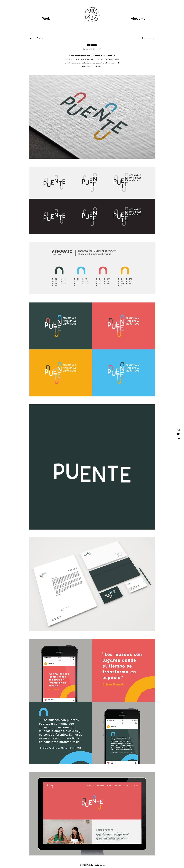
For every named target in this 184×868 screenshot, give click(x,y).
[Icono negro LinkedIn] (179, 438)
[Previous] (41, 38)
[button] (179, 9)
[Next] (141, 38)
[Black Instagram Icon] (179, 430)
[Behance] (179, 434)
